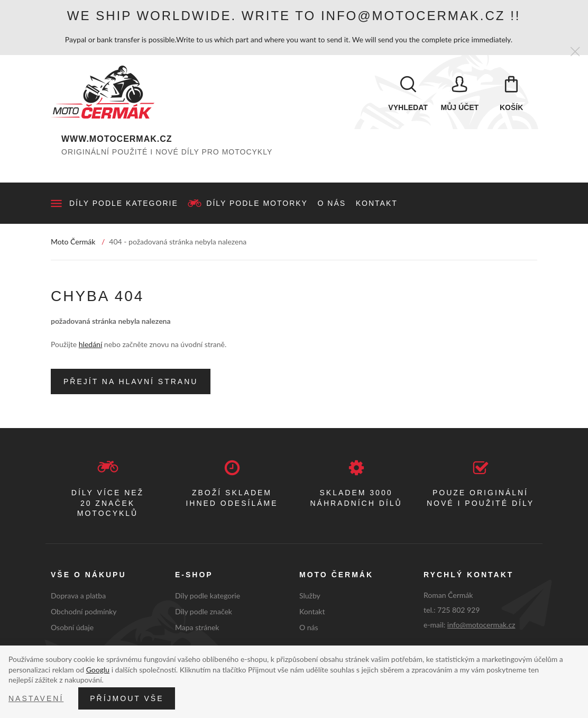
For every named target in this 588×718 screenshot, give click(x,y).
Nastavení (36, 698)
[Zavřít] (575, 52)
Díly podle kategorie (124, 203)
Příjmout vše (127, 698)
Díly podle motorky (257, 203)
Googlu (98, 670)
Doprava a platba (78, 596)
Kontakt (377, 203)
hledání (90, 344)
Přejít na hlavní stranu (131, 381)
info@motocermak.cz (481, 625)
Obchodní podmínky (84, 611)
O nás (332, 203)
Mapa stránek (197, 627)
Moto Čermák (73, 242)
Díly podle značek (204, 611)
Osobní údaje (72, 627)
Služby (310, 596)
